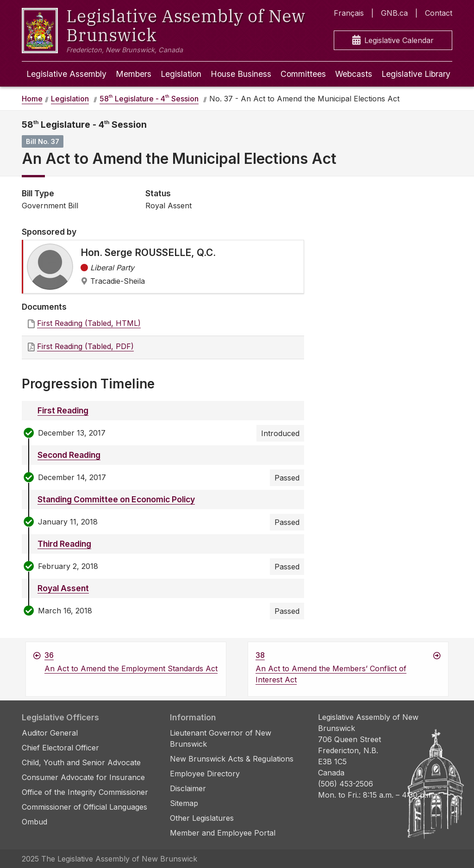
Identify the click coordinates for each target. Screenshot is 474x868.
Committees (303, 74)
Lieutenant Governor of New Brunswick (221, 738)
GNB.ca (394, 13)
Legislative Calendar (393, 41)
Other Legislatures (202, 818)
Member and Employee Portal (223, 833)
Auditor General (50, 733)
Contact (439, 13)
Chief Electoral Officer (60, 748)
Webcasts (354, 74)
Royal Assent (63, 588)
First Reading (63, 410)
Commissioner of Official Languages (84, 807)
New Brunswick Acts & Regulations (232, 759)
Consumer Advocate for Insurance (83, 777)
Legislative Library (416, 74)
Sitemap (184, 803)
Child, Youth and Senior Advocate (81, 762)
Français (349, 13)
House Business (241, 74)
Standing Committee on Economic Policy (116, 499)
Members (134, 74)
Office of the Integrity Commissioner (85, 792)
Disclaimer (188, 788)
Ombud (34, 822)
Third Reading (64, 544)
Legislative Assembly (66, 74)
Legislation (181, 74)
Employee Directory (205, 774)
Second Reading (69, 455)
